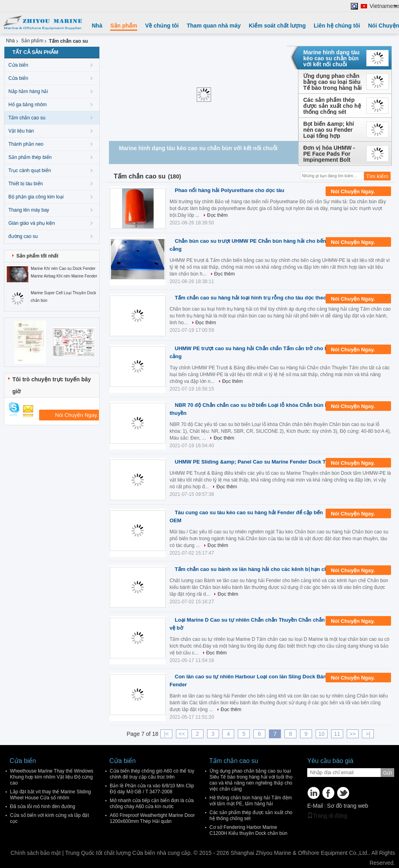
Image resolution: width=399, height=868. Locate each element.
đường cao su (23, 236)
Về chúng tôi (162, 26)
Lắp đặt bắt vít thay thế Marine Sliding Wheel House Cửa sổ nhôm (50, 795)
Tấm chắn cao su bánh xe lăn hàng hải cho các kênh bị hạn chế (253, 569)
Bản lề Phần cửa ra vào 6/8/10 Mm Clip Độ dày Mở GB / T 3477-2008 (152, 789)
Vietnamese (384, 6)
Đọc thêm (217, 215)
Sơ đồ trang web (347, 806)
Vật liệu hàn (21, 131)
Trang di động (327, 816)
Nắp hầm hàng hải (28, 91)
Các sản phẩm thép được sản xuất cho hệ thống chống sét (332, 106)
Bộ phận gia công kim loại (36, 197)
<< (182, 734)
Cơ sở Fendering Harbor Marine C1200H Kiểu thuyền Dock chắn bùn (248, 830)
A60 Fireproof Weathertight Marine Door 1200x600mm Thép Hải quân (152, 818)
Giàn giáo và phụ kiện (32, 223)
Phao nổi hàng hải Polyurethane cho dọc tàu (229, 190)
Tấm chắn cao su (27, 118)
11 (337, 734)
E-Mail (315, 806)
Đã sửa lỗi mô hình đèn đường (42, 807)
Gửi (387, 773)
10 (322, 734)
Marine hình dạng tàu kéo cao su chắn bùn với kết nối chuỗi (331, 58)
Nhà (97, 26)
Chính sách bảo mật (36, 853)
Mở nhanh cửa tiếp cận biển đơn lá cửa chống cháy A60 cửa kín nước (152, 804)
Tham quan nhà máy (214, 26)
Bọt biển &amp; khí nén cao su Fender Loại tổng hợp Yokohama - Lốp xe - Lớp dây (330, 130)
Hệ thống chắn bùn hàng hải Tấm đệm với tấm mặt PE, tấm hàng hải (251, 801)
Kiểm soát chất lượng (277, 26)
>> (352, 734)
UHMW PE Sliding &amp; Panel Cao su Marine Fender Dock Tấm (254, 462)
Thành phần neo (26, 144)
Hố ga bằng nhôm (28, 105)
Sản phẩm (123, 26)
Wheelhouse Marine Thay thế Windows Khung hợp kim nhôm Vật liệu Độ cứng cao (52, 777)
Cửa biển (18, 65)
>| (368, 734)
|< (166, 734)
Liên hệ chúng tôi (337, 26)
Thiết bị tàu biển (26, 184)
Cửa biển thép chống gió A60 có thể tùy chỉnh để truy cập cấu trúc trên (152, 774)
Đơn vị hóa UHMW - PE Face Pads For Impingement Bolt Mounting (329, 154)
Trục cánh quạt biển (30, 170)
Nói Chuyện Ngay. (358, 192)
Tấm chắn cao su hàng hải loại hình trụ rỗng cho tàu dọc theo (251, 298)
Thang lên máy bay (29, 210)
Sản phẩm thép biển (30, 157)
